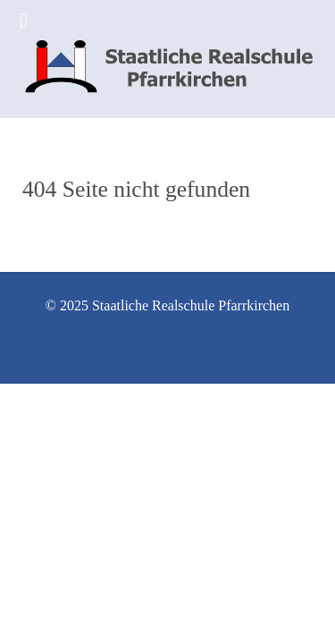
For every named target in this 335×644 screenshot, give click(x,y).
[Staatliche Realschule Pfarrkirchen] (167, 59)
